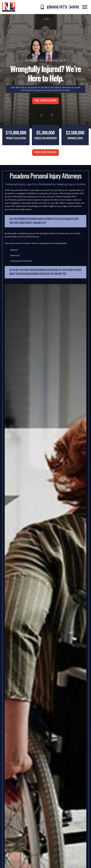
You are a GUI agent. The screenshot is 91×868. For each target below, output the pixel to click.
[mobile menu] (85, 7)
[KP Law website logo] (9, 7)
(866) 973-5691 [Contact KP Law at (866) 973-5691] (63, 7)
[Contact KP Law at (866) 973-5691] (42, 7)
